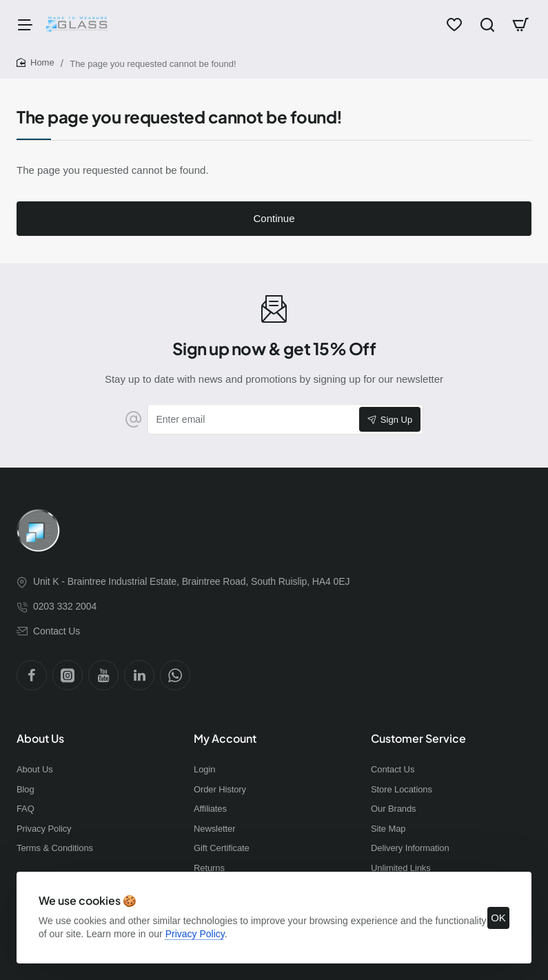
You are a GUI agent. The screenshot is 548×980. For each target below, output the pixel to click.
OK (498, 918)
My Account (225, 739)
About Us (40, 739)
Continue (274, 218)
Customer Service (418, 739)
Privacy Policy (195, 934)
